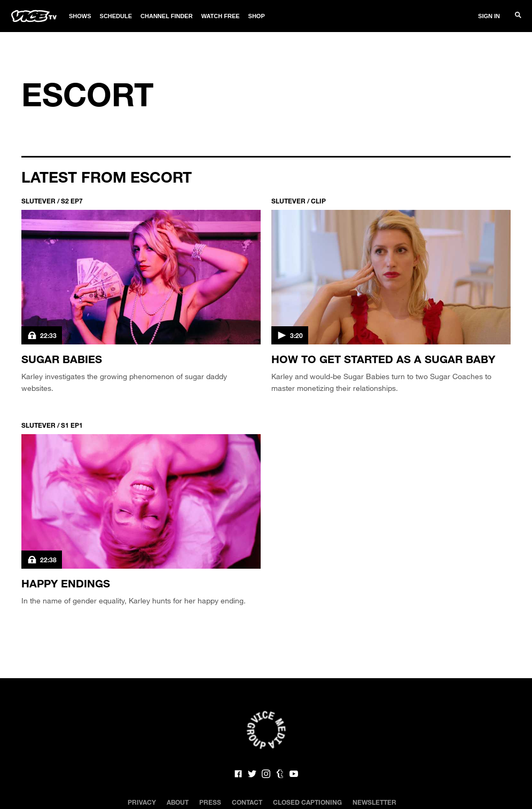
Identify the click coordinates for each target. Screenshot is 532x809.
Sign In (489, 16)
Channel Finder (167, 16)
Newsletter (374, 802)
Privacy (142, 802)
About (178, 802)
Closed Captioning (307, 802)
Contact (247, 802)
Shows (80, 16)
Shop (257, 16)
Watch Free (221, 16)
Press (210, 802)
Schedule (116, 16)
